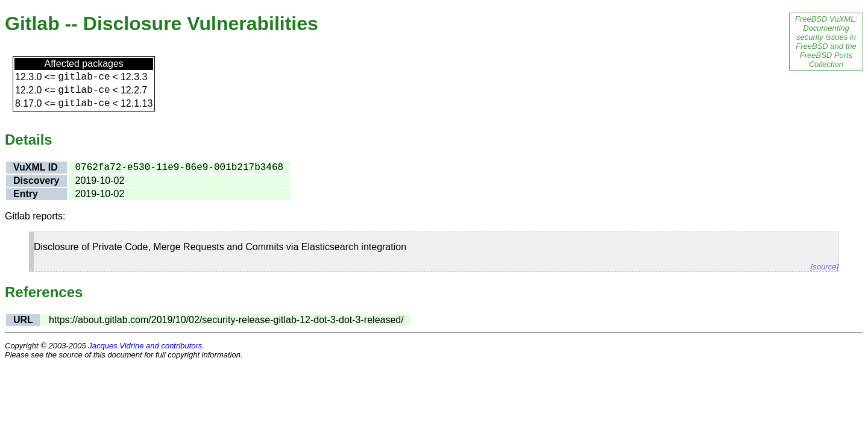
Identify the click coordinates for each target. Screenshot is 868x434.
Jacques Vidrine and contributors (145, 346)
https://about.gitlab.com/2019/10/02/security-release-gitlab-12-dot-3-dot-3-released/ (226, 320)
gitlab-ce (84, 77)
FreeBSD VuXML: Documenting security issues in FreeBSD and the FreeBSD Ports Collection (826, 42)
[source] (825, 267)
